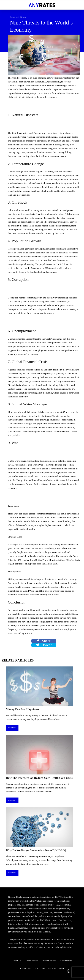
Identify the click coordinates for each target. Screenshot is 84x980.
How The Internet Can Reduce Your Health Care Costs (39, 778)
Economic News (18, 17)
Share (44, 641)
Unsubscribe (66, 961)
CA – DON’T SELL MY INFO (49, 968)
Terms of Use (32, 961)
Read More (12, 728)
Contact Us (25, 968)
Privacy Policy (49, 961)
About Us (17, 961)
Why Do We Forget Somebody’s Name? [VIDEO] (36, 850)
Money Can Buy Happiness (22, 709)
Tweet (44, 645)
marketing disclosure (44, 943)
